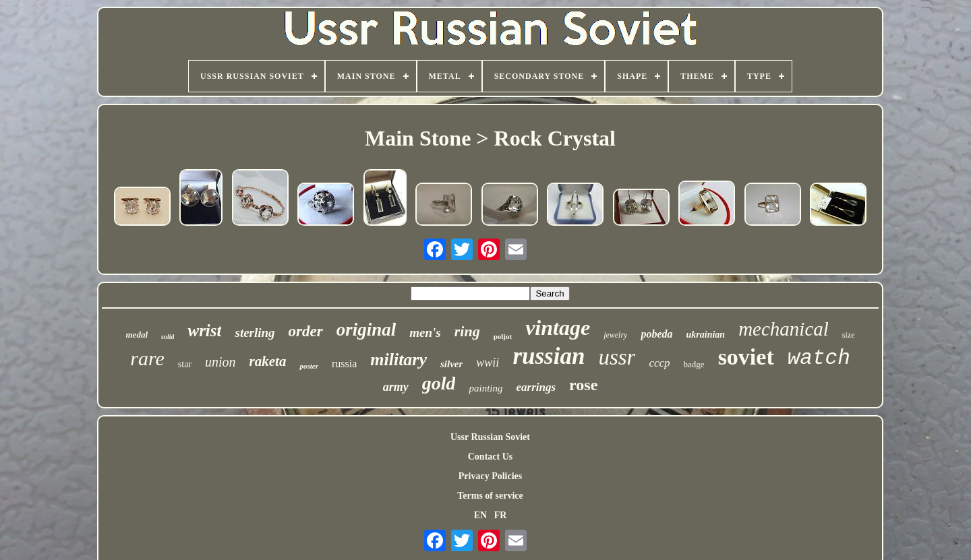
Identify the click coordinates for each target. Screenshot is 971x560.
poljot (503, 336)
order (306, 331)
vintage (558, 328)
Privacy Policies (490, 476)
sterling (255, 333)
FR (501, 515)
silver (451, 364)
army (396, 387)
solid (168, 337)
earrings (536, 387)
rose (583, 385)
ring (467, 331)
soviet (746, 357)
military (399, 360)
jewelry (615, 335)
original (366, 330)
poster (309, 366)
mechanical (784, 329)
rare (147, 358)
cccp (659, 363)
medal (137, 335)
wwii (488, 363)
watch (819, 358)
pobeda (656, 334)
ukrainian (706, 335)
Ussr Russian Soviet (490, 437)
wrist (204, 331)
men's (425, 333)
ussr (617, 357)
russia (344, 364)
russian (549, 356)
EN (480, 515)
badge (694, 364)
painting (486, 388)
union (220, 362)
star (185, 364)
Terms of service (490, 496)
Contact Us (491, 457)
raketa (268, 361)
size (849, 335)
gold (439, 383)
